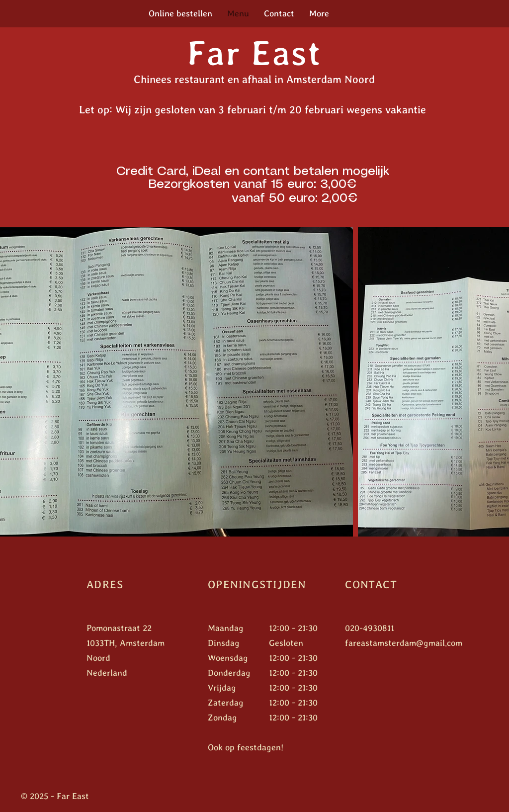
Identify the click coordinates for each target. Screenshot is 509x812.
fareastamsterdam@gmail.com (404, 643)
